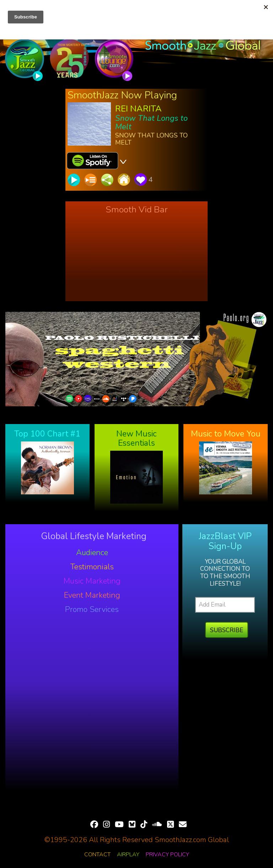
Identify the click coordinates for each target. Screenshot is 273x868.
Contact (97, 855)
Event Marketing (92, 595)
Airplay (128, 855)
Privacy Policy (167, 855)
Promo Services (92, 609)
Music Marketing (92, 581)
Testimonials (92, 567)
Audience (92, 553)
